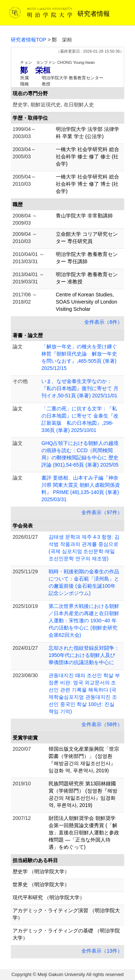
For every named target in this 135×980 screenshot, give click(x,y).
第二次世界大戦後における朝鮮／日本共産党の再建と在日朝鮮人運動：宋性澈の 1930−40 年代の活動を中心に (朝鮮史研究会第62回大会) (84, 621)
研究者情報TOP (29, 40)
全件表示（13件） (102, 951)
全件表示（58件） (102, 724)
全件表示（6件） (103, 322)
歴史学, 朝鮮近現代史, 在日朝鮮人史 (53, 105)
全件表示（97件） (102, 512)
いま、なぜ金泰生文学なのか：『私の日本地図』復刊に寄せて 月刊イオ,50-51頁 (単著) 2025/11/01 (80, 388)
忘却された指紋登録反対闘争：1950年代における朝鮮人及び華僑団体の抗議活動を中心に (84, 655)
